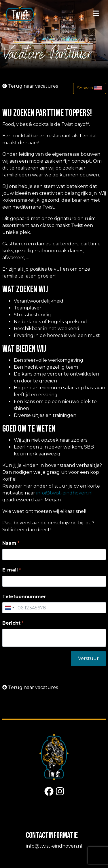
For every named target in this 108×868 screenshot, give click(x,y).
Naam (9, 543)
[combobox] (9, 608)
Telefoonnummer (24, 597)
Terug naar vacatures (30, 86)
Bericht (11, 623)
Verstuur (88, 658)
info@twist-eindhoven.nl (65, 493)
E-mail (10, 570)
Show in (90, 88)
